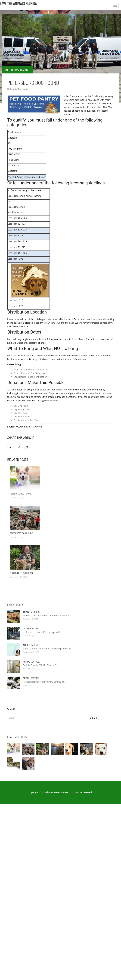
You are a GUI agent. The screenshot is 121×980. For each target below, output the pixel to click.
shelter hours (51, 400)
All (74, 792)
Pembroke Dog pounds (21, 494)
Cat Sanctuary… (31, 629)
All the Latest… (31, 645)
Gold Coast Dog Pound (21, 573)
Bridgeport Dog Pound (21, 533)
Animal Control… (32, 662)
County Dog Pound (19, 89)
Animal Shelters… (32, 612)
